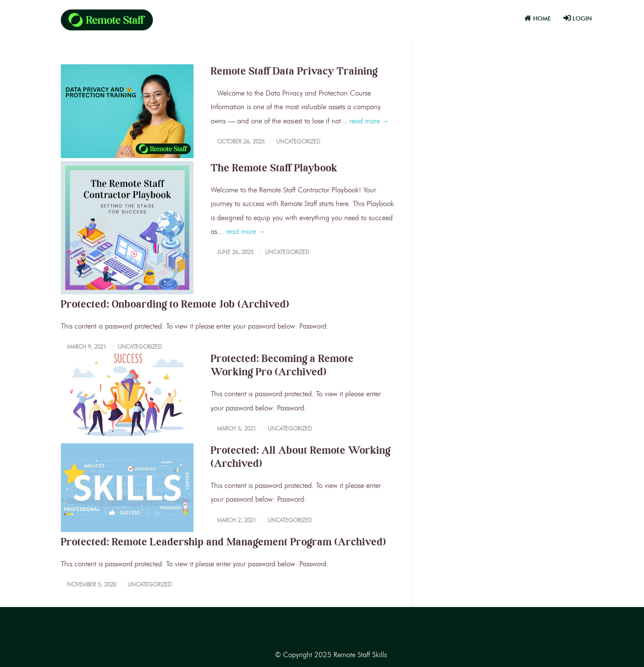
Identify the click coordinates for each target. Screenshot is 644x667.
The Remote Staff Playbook (274, 168)
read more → (369, 121)
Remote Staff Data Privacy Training (294, 71)
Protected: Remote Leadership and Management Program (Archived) (224, 542)
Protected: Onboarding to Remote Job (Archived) (175, 304)
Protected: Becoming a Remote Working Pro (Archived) (282, 365)
